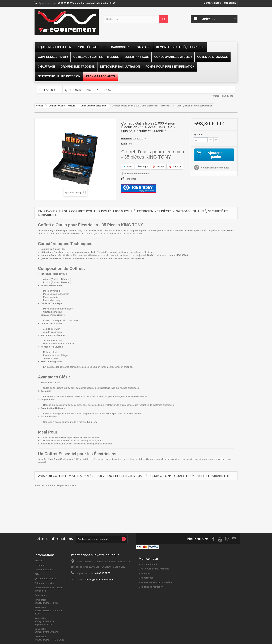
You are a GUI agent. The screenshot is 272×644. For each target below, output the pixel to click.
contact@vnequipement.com (99, 579)
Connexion (230, 3)
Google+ (159, 167)
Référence (127, 139)
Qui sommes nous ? (81, 90)
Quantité (199, 135)
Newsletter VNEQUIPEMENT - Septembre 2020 (44, 621)
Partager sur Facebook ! (137, 174)
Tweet (128, 167)
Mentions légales (44, 569)
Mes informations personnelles (155, 582)
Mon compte (148, 558)
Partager (143, 167)
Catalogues (50, 90)
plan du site (228, 96)
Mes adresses (146, 577)
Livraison (40, 565)
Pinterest (175, 167)
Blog (107, 90)
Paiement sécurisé (44, 583)
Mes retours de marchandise (154, 568)
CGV (37, 574)
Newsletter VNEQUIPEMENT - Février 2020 (48, 610)
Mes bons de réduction (151, 586)
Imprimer (131, 179)
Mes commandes (148, 564)
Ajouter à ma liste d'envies (215, 168)
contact (215, 96)
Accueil (39, 560)
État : (124, 144)
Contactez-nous (212, 3)
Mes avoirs (144, 573)
